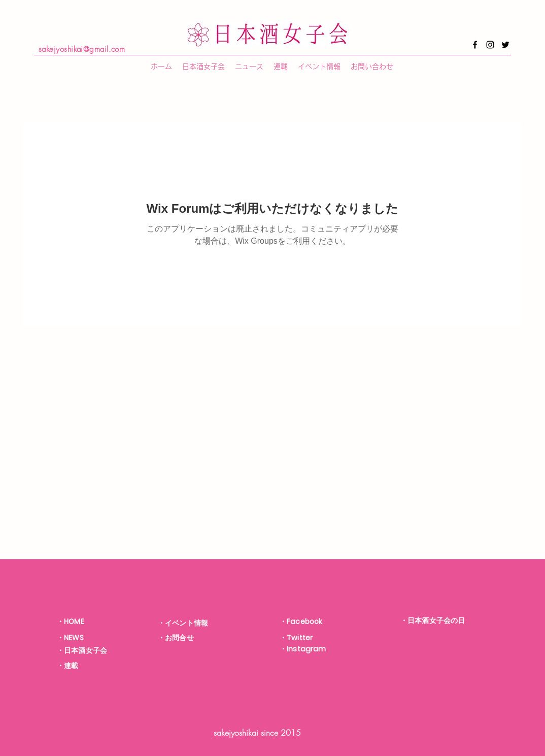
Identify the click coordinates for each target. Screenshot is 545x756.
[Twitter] (505, 45)
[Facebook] (475, 45)
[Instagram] (490, 45)
